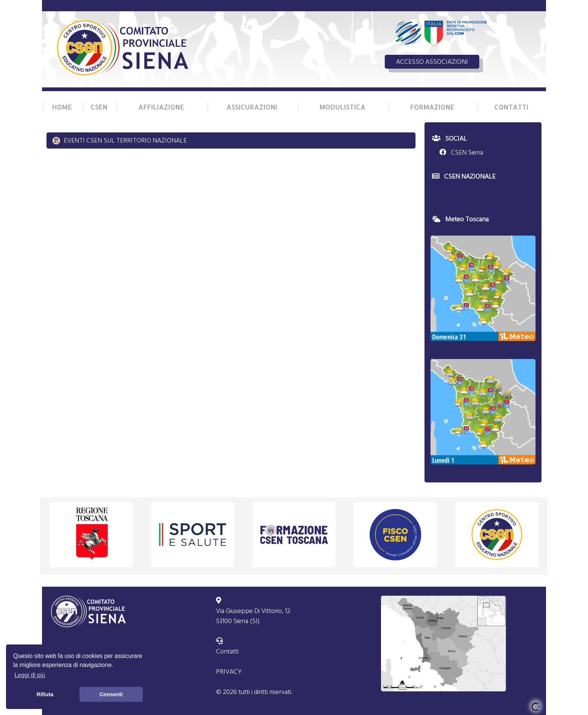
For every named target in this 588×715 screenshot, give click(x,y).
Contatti (227, 651)
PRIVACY (229, 672)
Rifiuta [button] (45, 694)
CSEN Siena (461, 152)
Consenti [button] (111, 694)
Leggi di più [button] (30, 675)
